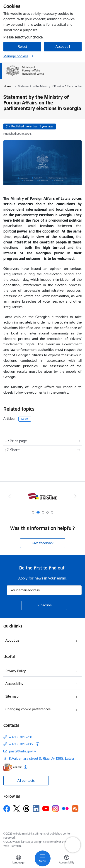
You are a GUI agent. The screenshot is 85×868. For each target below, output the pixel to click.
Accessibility (14, 684)
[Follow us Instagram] (56, 809)
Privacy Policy (16, 671)
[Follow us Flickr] (65, 808)
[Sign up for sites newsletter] (44, 605)
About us (12, 640)
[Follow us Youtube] (46, 808)
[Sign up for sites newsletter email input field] (44, 590)
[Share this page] (42, 450)
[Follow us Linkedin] (36, 809)
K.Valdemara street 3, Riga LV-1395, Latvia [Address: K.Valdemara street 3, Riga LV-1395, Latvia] (41, 758)
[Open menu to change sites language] (18, 860)
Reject (22, 47)
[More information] (38, 744)
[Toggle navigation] (43, 858)
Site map (12, 696)
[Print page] (42, 441)
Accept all (63, 47)
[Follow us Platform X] (17, 809)
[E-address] (12, 767)
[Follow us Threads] (26, 809)
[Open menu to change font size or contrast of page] (67, 860)
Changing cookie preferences (28, 709)
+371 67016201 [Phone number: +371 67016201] (21, 737)
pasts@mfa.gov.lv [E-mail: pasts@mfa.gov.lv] (22, 751)
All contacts (26, 781)
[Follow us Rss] (75, 809)
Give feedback (43, 543)
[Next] (76, 496)
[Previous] (9, 496)
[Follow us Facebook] (7, 809)
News (25, 419)
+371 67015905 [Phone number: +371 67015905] (21, 744)
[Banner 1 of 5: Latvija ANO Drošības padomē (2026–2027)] (43, 496)
